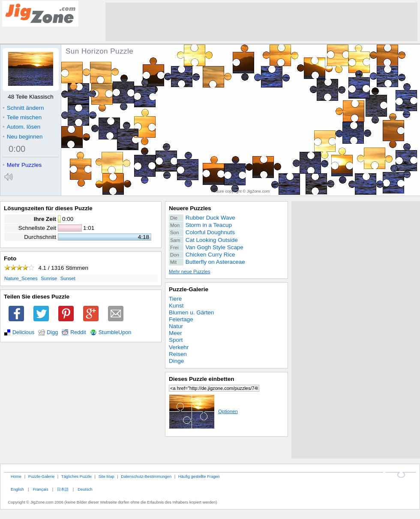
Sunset (68, 278)
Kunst (176, 306)
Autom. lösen (21, 127)
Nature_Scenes (21, 278)
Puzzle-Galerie (189, 289)
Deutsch (85, 489)
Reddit (78, 332)
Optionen (203, 411)
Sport (176, 340)
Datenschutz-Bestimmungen (146, 476)
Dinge (176, 361)
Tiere (175, 299)
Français (41, 489)
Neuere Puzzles (190, 208)
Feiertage (181, 319)
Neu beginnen (22, 137)
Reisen (178, 354)
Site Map (106, 476)
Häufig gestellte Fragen (199, 476)
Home (16, 476)
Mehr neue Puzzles (189, 272)
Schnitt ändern (23, 108)
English (17, 489)
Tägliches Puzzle (76, 476)
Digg (52, 332)
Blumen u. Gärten (191, 312)
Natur (176, 326)
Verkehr (179, 347)
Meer (175, 333)
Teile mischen (22, 117)
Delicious (23, 332)
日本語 (63, 489)
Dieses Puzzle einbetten (201, 379)
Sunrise (49, 278)
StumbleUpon (115, 332)
